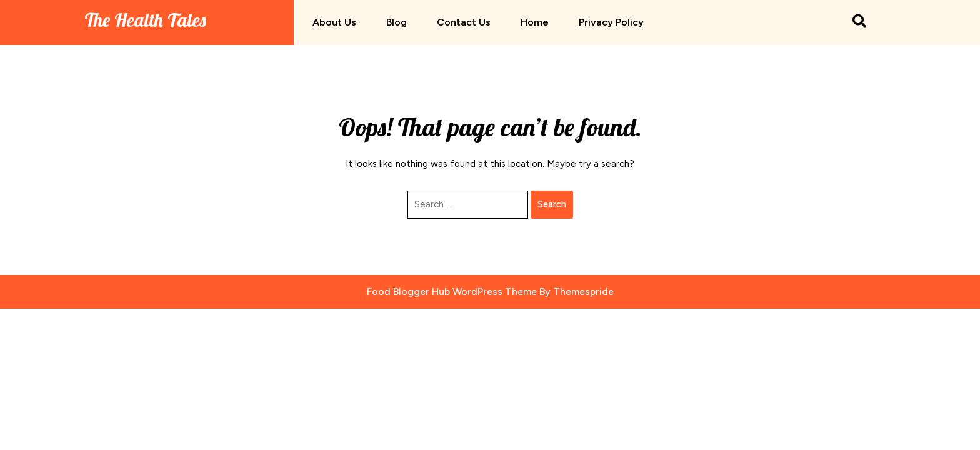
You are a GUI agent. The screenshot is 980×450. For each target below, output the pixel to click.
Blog (397, 22)
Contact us (464, 22)
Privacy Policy (611, 22)
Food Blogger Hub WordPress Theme (452, 292)
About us (334, 22)
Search (552, 204)
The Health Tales (145, 20)
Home (535, 22)
